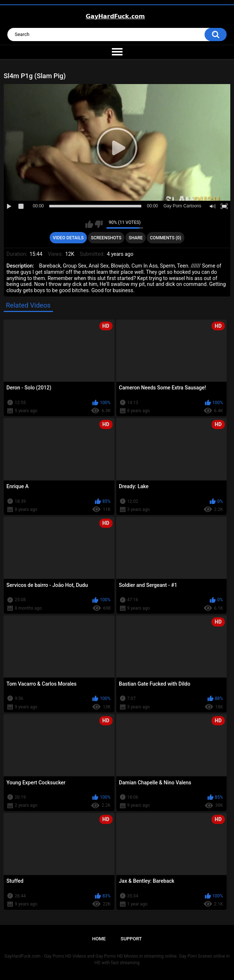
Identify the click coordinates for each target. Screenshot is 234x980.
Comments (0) (166, 238)
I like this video (89, 224)
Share (136, 238)
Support (131, 939)
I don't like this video (99, 224)
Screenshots (106, 238)
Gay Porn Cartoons (182, 206)
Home (99, 939)
